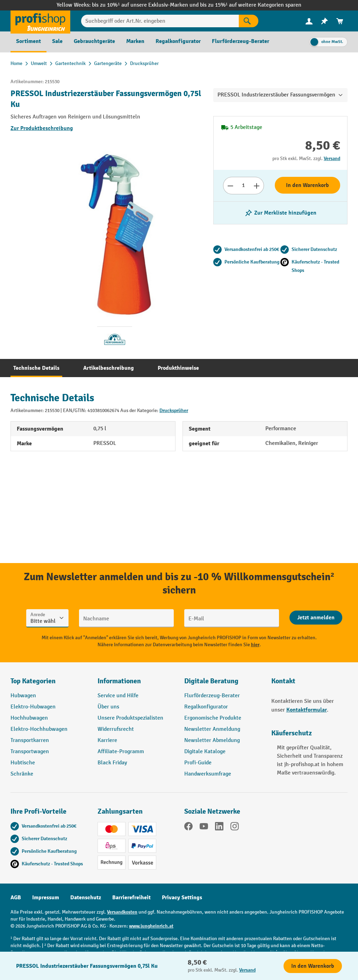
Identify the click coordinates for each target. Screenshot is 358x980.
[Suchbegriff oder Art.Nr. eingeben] (160, 21)
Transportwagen (30, 752)
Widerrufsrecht (116, 729)
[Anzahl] (244, 186)
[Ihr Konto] (309, 21)
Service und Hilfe (118, 696)
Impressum (46, 898)
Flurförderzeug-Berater (212, 696)
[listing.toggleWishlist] (280, 213)
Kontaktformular (307, 710)
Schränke (22, 774)
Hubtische (23, 763)
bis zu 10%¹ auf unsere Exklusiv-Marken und (146, 5)
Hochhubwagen (29, 718)
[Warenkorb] (340, 21)
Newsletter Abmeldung (212, 740)
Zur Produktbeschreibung (42, 128)
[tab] (36, 368)
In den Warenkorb (307, 185)
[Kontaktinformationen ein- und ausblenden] (17, 963)
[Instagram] (235, 828)
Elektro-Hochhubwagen (39, 729)
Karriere (107, 740)
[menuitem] (309, 21)
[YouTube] (204, 828)
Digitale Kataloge (205, 752)
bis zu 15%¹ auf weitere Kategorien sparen (251, 5)
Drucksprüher (174, 410)
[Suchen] (249, 21)
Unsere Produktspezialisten (130, 718)
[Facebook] (188, 828)
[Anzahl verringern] (230, 186)
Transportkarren (30, 740)
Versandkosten (122, 912)
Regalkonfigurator (206, 707)
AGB (16, 898)
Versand (332, 158)
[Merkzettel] (324, 21)
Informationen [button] (119, 681)
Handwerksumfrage (208, 774)
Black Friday (112, 763)
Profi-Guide (198, 763)
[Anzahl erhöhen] (257, 186)
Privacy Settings (182, 898)
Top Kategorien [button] (33, 681)
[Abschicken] (316, 618)
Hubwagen (23, 696)
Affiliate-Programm (121, 752)
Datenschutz (86, 898)
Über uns (108, 707)
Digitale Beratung (211, 681)
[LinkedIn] (219, 828)
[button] (223, 684)
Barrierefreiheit (131, 898)
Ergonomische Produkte (213, 718)
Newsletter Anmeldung (212, 729)
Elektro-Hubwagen (33, 707)
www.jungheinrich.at (151, 926)
